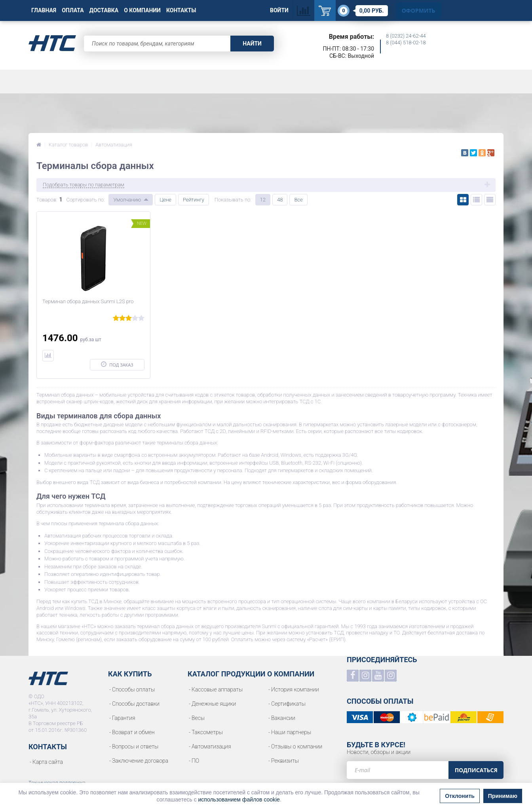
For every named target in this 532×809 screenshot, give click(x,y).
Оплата (73, 10)
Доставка (104, 10)
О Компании (142, 10)
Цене (165, 200)
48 (280, 200)
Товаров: (47, 200)
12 (263, 200)
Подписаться (476, 770)
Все (298, 200)
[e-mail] (398, 770)
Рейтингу (194, 200)
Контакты (181, 10)
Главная (44, 10)
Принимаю (503, 796)
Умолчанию (127, 200)
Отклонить (460, 796)
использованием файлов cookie (239, 800)
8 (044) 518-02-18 (406, 43)
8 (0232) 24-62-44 (406, 36)
